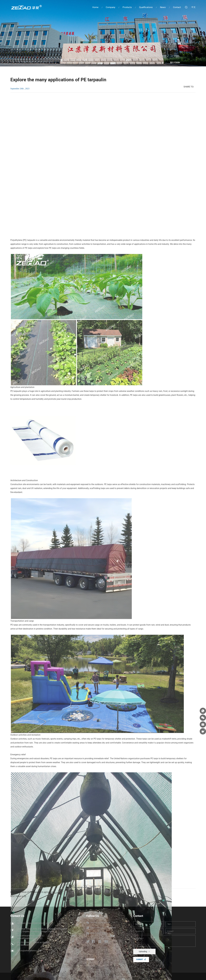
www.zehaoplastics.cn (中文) (30, 938)
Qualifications (146, 7)
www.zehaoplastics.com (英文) (31, 936)
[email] (203, 724)
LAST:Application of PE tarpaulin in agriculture (32, 896)
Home (95, 7)
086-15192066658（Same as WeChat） (34, 943)
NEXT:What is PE (18, 900)
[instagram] (100, 941)
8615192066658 (103, 933)
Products (127, 7)
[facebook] (93, 941)
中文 (194, 7)
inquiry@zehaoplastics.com (29, 951)
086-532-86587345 (25, 945)
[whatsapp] (203, 711)
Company (110, 7)
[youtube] (106, 941)
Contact (177, 7)
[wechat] (203, 718)
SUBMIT (140, 959)
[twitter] (88, 941)
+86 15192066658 (108, 928)
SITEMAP (90, 959)
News (163, 7)
